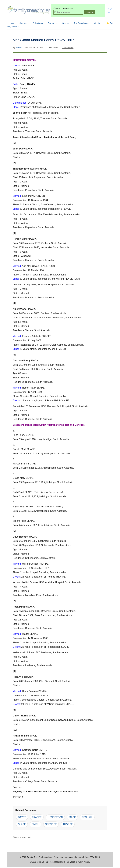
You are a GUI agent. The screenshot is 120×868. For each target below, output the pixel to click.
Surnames (53, 23)
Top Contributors (82, 23)
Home (12, 23)
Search (66, 23)
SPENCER (51, 824)
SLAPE (22, 824)
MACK (72, 817)
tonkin (19, 48)
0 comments (68, 48)
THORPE (68, 824)
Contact (98, 23)
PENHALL (87, 817)
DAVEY (22, 817)
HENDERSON (55, 817)
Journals (24, 23)
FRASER (37, 817)
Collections (38, 23)
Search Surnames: (63, 8)
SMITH (35, 824)
